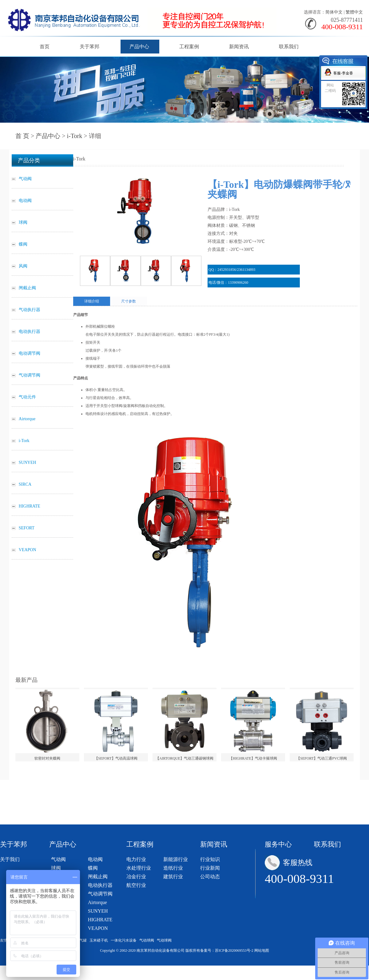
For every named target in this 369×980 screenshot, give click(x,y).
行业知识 (210, 859)
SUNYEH (98, 911)
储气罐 (81, 940)
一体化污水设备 (124, 940)
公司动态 (210, 877)
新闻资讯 (239, 47)
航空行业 (136, 885)
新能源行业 (176, 859)
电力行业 (136, 859)
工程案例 (189, 47)
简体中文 (334, 12)
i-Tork (75, 136)
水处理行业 (139, 868)
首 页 (22, 136)
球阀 (56, 868)
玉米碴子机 (99, 940)
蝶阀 (93, 868)
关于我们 (10, 859)
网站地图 (262, 950)
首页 (45, 47)
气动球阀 (147, 940)
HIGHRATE (100, 920)
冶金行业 (136, 877)
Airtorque (97, 902)
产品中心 (139, 47)
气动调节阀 (100, 894)
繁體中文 (354, 12)
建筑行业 (173, 877)
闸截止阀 (98, 877)
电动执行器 (100, 885)
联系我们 (289, 47)
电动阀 (95, 859)
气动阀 (58, 859)
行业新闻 (210, 868)
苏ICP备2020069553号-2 (234, 950)
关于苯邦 (89, 47)
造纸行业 (173, 868)
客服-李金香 (343, 73)
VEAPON (98, 928)
